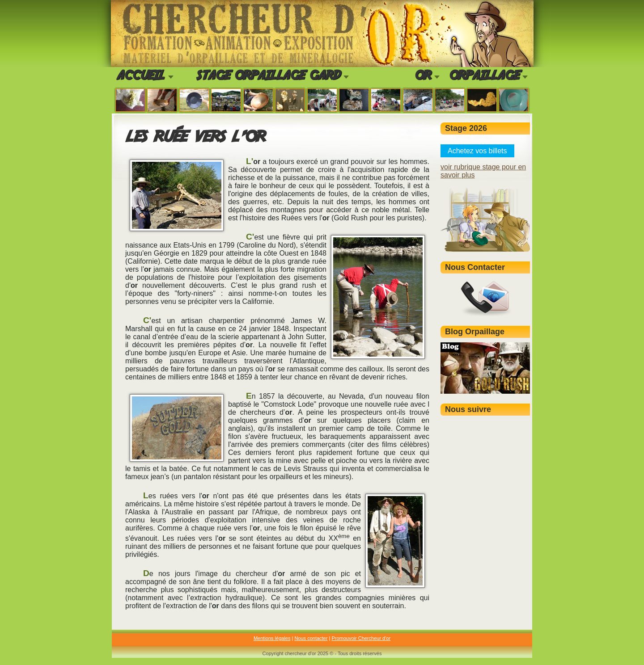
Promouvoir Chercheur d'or (361, 638)
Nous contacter (311, 638)
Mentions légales (272, 638)
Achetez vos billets (477, 151)
